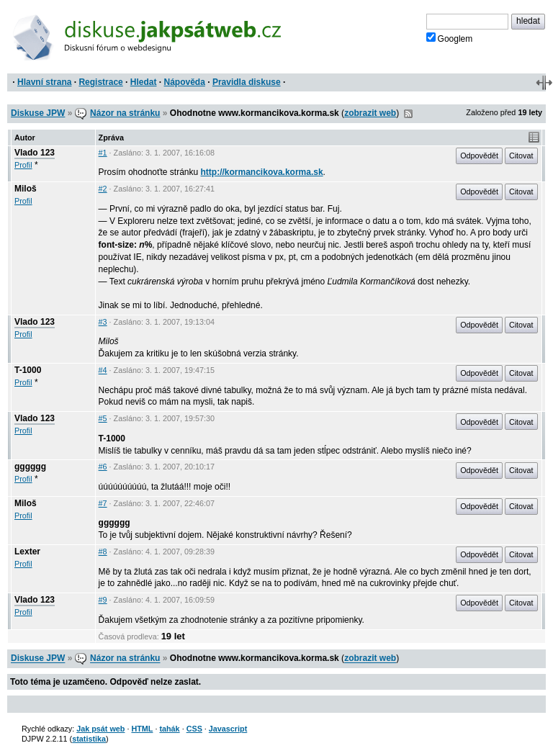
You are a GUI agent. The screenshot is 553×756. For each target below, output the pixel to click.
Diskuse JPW (38, 113)
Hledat (144, 82)
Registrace (100, 82)
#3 (103, 322)
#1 (103, 153)
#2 (103, 189)
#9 (103, 600)
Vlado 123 (35, 153)
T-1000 (28, 370)
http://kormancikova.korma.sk (262, 172)
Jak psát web (100, 729)
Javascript (228, 729)
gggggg (30, 467)
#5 (103, 418)
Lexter (27, 552)
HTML (142, 729)
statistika (89, 739)
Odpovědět (479, 156)
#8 (103, 552)
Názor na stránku (125, 113)
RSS (408, 114)
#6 (103, 467)
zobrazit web (370, 113)
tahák (169, 729)
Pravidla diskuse (247, 82)
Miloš (26, 189)
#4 (103, 370)
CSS (194, 729)
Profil (23, 165)
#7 (103, 503)
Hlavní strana (44, 82)
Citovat (521, 156)
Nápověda (185, 82)
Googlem (450, 38)
